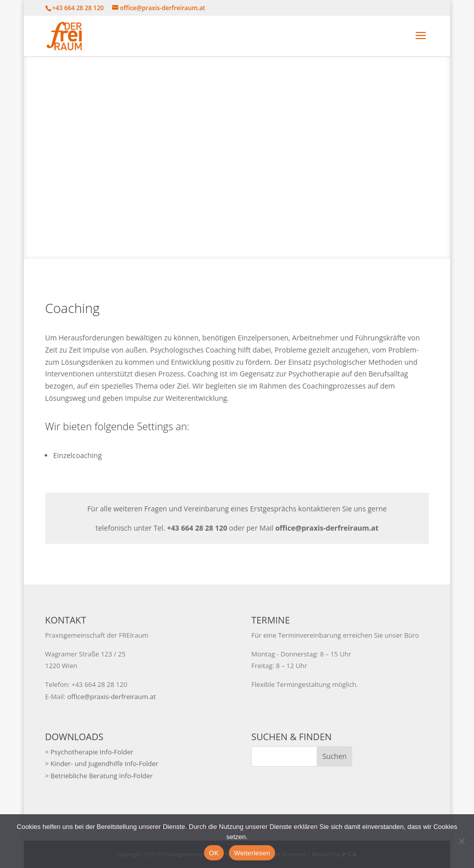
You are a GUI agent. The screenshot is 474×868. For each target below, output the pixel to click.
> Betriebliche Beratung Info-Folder (99, 776)
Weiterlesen (252, 853)
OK (214, 853)
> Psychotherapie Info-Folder (89, 752)
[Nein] (461, 841)
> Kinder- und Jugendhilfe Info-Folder (102, 763)
